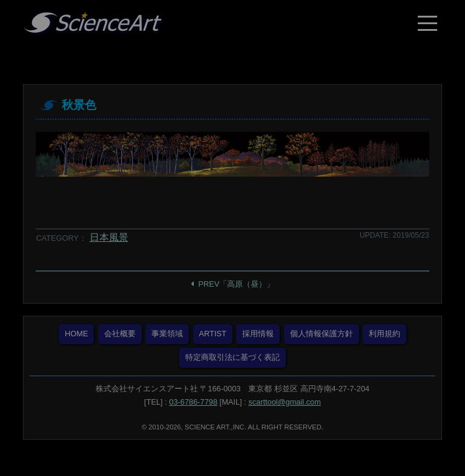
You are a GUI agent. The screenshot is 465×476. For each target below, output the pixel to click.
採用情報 (258, 334)
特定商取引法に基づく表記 (232, 357)
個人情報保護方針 (322, 334)
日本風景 (109, 237)
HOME (76, 334)
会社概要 (120, 334)
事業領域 (167, 334)
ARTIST (213, 334)
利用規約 (384, 334)
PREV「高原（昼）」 (237, 284)
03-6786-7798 (193, 402)
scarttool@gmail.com (285, 402)
